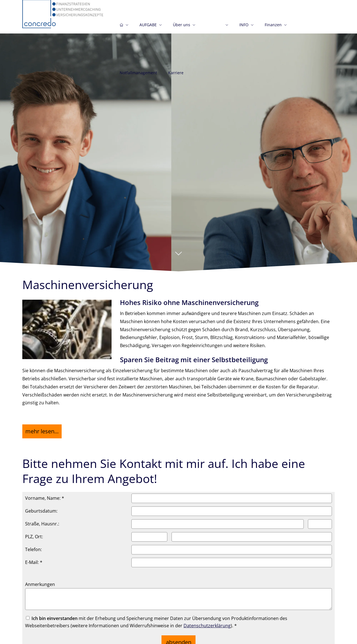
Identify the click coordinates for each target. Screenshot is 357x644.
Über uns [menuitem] (182, 28)
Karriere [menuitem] (176, 76)
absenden (179, 637)
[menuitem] (124, 24)
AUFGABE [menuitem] (148, 28)
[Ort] (252, 534)
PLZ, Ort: (34, 533)
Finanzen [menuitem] (273, 28)
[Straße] (218, 521)
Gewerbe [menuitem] (215, 28)
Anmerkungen (40, 581)
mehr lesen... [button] (41, 430)
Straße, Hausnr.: (42, 520)
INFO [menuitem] (244, 28)
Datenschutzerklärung (207, 622)
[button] (178, 256)
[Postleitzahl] (149, 534)
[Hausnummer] (320, 521)
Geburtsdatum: (41, 508)
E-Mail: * (34, 559)
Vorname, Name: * (45, 495)
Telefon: (33, 546)
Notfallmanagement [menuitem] (138, 76)
